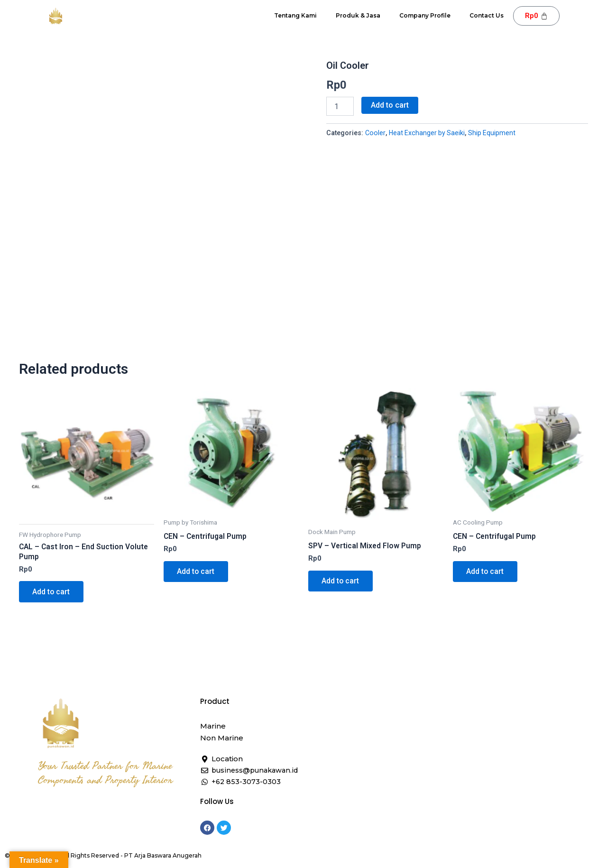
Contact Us (487, 15)
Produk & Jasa (358, 15)
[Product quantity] (340, 106)
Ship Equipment (494, 133)
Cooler (375, 133)
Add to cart (390, 105)
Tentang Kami (295, 15)
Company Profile (425, 15)
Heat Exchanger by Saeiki (428, 133)
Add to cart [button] (52, 599)
